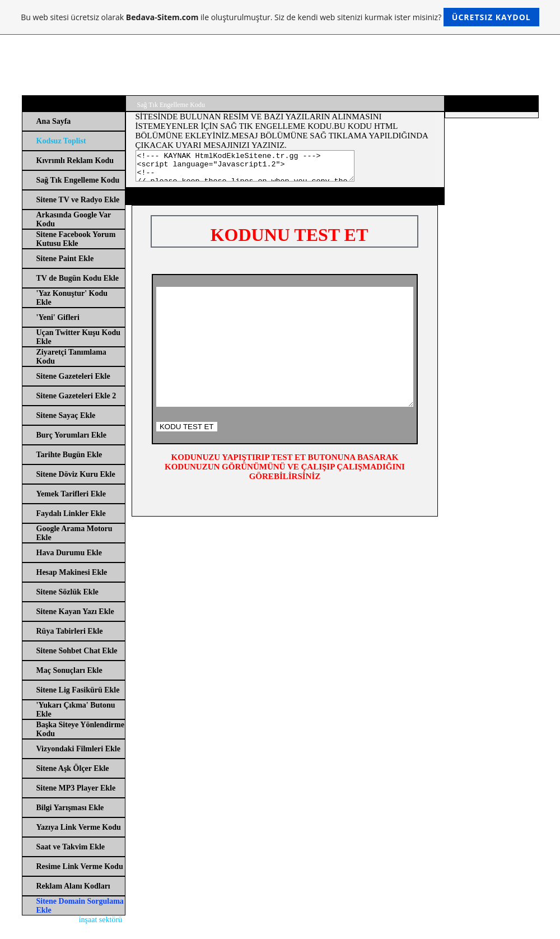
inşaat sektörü (101, 920)
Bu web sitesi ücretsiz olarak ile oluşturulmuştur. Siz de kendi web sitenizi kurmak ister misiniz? (280, 17)
